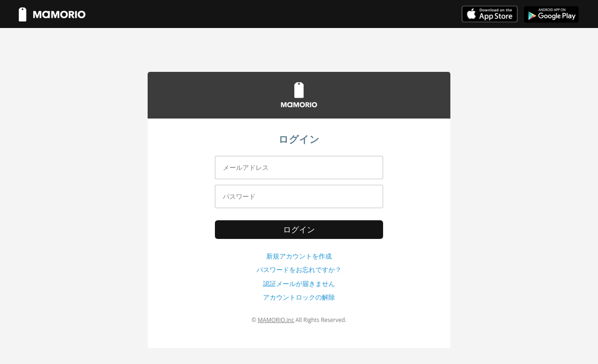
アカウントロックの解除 (299, 297)
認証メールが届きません (299, 283)
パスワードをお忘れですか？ (299, 269)
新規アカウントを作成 (299, 256)
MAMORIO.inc (276, 320)
